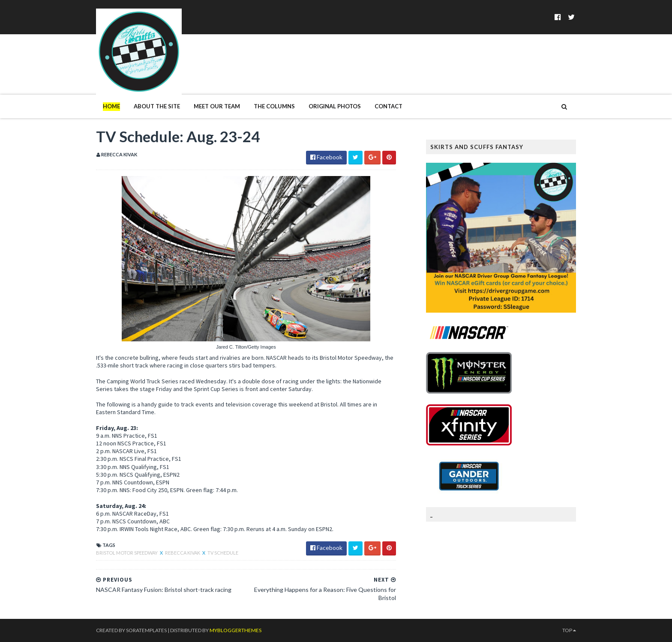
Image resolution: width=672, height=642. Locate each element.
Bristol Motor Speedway (127, 553)
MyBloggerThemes (235, 630)
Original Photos (335, 106)
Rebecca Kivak (183, 553)
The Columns (274, 106)
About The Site (157, 106)
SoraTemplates (146, 630)
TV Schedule (223, 553)
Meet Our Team (217, 106)
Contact (388, 106)
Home (111, 106)
